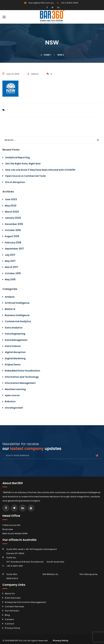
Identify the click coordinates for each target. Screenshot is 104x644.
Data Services (13, 598)
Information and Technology (22, 377)
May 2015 (10, 279)
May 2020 (11, 206)
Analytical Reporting (17, 157)
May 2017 (10, 261)
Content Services (14, 607)
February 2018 (13, 243)
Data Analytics (14, 328)
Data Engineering (15, 334)
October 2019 (13, 230)
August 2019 (12, 236)
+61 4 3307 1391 (15, 566)
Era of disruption (15, 182)
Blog (7, 615)
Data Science (13, 346)
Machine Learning (15, 389)
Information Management (20, 383)
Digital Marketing (15, 358)
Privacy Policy (13, 628)
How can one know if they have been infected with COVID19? (40, 170)
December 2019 (14, 224)
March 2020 (12, 212)
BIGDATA (10, 309)
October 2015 (13, 273)
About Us (10, 594)
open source (12, 395)
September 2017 (14, 249)
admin (33, 74)
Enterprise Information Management (26, 602)
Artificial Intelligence (17, 303)
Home (45, 55)
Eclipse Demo (13, 365)
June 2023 (11, 199)
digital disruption (15, 352)
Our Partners (12, 611)
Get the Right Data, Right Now (23, 164)
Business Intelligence (17, 315)
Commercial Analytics (18, 321)
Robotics (10, 401)
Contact (10, 624)
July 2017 (10, 255)
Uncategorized (14, 408)
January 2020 (13, 218)
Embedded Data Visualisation (22, 371)
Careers (9, 619)
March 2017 (11, 267)
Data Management (16, 340)
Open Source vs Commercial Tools (26, 176)
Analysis (10, 297)
